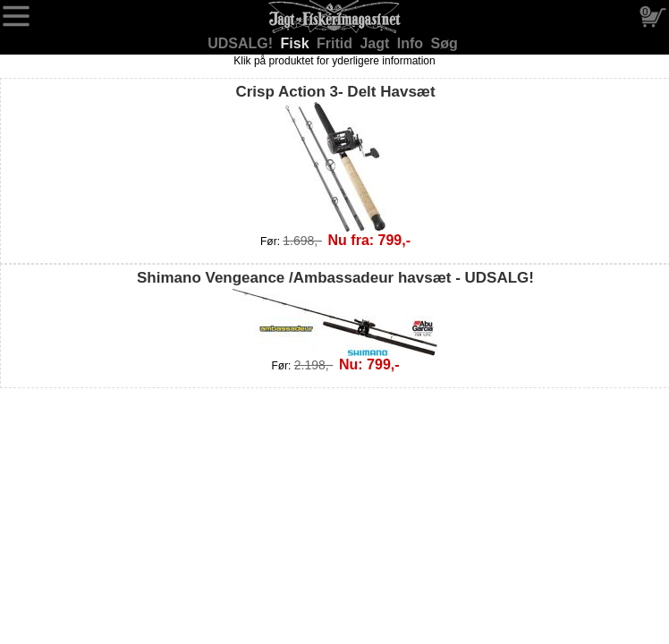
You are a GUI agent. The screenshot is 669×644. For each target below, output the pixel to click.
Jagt (376, 43)
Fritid (336, 43)
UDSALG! (242, 43)
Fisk (297, 43)
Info (412, 43)
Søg (445, 43)
